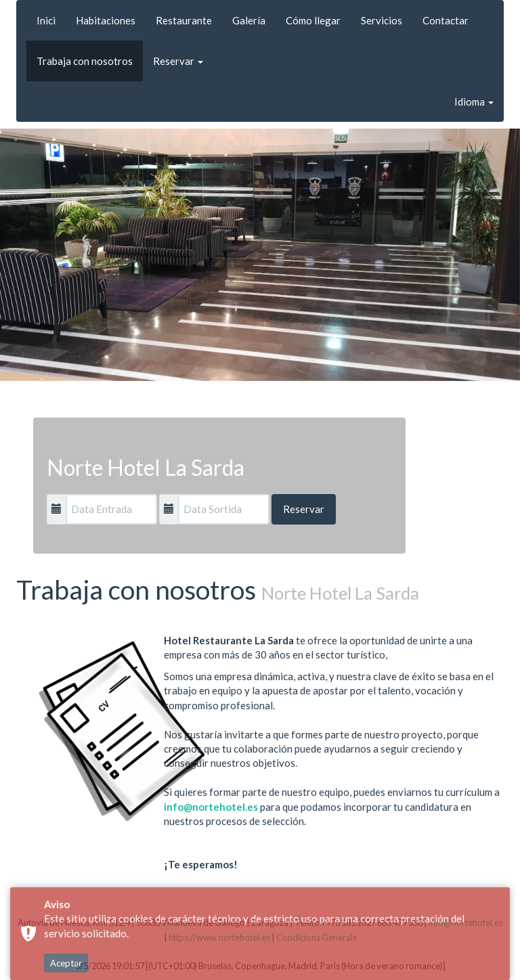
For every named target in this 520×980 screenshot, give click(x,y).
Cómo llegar (313, 20)
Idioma (474, 102)
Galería (249, 20)
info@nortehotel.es (211, 807)
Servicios (382, 20)
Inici (46, 20)
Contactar (446, 20)
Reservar (178, 61)
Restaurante (184, 20)
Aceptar (66, 963)
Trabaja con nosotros (85, 61)
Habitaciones (106, 20)
